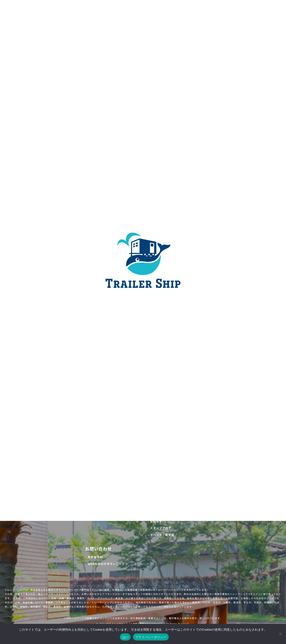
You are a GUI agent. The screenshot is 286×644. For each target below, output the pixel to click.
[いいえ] (280, 634)
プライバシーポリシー (151, 637)
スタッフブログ (161, 528)
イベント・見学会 (162, 535)
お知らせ (156, 521)
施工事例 (94, 513)
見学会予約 (95, 557)
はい (125, 637)
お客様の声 (125, 513)
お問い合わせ (99, 549)
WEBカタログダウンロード (106, 564)
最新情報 (157, 513)
